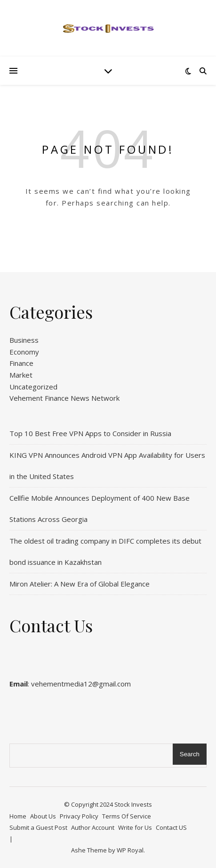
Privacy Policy (79, 816)
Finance (21, 363)
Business (24, 340)
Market (21, 375)
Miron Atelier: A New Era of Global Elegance (80, 584)
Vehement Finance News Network (64, 398)
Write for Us (135, 827)
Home (18, 816)
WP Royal (130, 850)
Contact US (171, 827)
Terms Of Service (127, 816)
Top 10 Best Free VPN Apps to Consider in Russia (90, 433)
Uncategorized (33, 387)
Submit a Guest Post (38, 827)
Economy (24, 352)
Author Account (93, 827)
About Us (43, 816)
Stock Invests (133, 804)
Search (190, 754)
